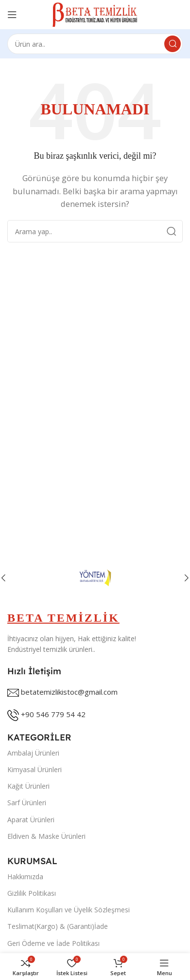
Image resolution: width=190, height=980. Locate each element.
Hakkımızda (25, 877)
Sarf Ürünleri (27, 803)
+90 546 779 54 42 (53, 714)
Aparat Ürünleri (31, 820)
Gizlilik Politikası (32, 893)
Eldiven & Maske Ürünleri (46, 836)
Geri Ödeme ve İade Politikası (53, 943)
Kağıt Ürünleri (28, 786)
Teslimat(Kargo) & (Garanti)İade (58, 926)
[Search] (95, 44)
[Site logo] (95, 14)
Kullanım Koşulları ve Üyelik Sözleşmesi (69, 910)
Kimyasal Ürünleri (35, 769)
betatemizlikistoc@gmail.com (69, 692)
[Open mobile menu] (12, 15)
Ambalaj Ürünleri (33, 753)
